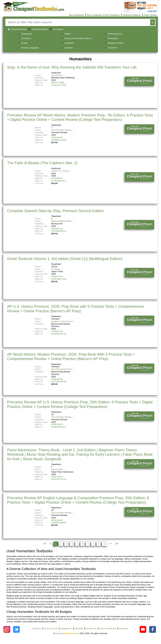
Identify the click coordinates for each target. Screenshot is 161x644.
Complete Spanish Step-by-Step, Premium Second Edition (55, 211)
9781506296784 (59, 382)
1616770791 (57, 477)
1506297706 (57, 331)
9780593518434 (59, 523)
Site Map (79, 628)
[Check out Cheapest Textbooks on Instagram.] (7, 629)
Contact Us (91, 628)
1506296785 (57, 379)
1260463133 (57, 229)
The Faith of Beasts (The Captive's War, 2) (42, 163)
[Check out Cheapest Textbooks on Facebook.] (153, 629)
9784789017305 (59, 279)
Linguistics (69, 43)
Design (24, 43)
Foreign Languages (30, 48)
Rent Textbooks (94, 15)
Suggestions (66, 628)
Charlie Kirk (57, 75)
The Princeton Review (61, 130)
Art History (26, 38)
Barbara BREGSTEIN (61, 221)
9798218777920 (59, 85)
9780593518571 (59, 427)
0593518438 (57, 520)
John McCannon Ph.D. (62, 369)
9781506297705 (59, 334)
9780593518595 (59, 140)
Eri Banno (56, 269)
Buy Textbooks (76, 15)
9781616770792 (59, 479)
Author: (40, 269)
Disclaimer (124, 628)
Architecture (27, 34)
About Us (37, 628)
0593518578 (57, 424)
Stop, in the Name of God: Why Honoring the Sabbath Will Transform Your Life (72, 67)
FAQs (147, 15)
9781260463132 (59, 231)
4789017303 (57, 276)
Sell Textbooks (112, 15)
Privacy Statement (107, 628)
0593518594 (57, 137)
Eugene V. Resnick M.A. (62, 321)
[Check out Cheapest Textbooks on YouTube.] (143, 629)
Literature (69, 48)
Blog (154, 15)
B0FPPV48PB (58, 83)
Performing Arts (115, 34)
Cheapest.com (67, 633)
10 (105, 544)
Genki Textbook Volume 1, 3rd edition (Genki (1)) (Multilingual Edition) (65, 259)
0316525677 (57, 178)
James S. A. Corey (60, 171)
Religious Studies (116, 43)
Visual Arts (112, 48)
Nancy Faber (57, 469)
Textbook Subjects (132, 15)
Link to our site (51, 628)
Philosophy (113, 38)
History (68, 34)
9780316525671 (59, 181)
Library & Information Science (78, 38)
